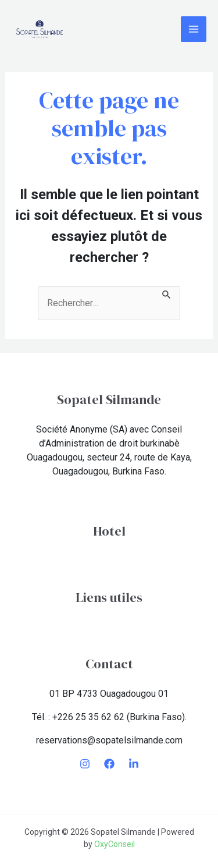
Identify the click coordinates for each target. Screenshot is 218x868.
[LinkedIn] (134, 764)
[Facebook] (109, 764)
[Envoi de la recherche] (167, 293)
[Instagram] (85, 764)
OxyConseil (115, 844)
